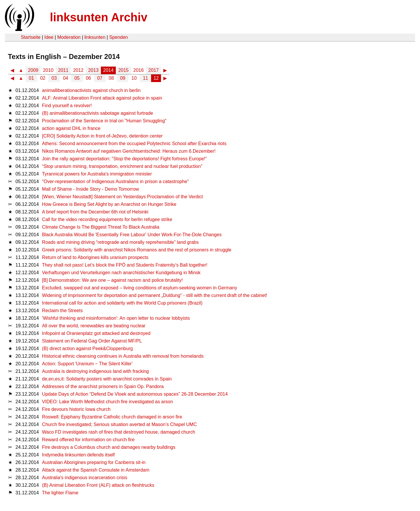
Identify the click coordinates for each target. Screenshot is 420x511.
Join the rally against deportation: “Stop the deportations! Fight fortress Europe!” (124, 159)
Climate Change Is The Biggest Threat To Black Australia (101, 227)
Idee (49, 37)
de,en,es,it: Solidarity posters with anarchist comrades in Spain (107, 379)
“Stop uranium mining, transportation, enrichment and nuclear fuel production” (122, 166)
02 (43, 78)
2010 (48, 70)
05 (77, 78)
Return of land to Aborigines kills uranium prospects (95, 257)
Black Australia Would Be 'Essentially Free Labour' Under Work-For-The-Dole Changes (132, 235)
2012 (78, 70)
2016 (139, 70)
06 (88, 78)
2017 (154, 70)
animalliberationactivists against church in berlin (91, 90)
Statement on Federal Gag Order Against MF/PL (92, 341)
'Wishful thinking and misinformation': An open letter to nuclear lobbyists (116, 318)
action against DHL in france (71, 128)
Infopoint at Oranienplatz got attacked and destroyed (96, 333)
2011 (63, 70)
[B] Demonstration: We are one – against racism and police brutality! (112, 280)
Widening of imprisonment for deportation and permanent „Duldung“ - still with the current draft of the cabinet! (155, 295)
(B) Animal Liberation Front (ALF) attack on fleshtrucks (98, 485)
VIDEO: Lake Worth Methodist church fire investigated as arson (107, 402)
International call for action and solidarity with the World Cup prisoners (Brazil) (122, 303)
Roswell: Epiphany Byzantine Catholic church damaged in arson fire (112, 417)
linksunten (95, 37)
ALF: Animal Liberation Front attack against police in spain (102, 98)
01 (32, 78)
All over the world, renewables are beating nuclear (94, 326)
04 (66, 78)
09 (123, 78)
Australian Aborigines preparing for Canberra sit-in (94, 462)
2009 (33, 70)
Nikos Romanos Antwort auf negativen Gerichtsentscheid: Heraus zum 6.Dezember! (129, 151)
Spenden (118, 37)
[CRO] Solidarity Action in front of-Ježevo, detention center (102, 136)
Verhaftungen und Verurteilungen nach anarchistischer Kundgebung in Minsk (121, 273)
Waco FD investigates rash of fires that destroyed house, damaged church (119, 432)
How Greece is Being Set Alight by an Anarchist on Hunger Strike (109, 204)
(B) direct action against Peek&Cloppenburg (87, 349)
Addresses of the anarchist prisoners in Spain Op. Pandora (103, 386)
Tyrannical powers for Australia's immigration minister (97, 174)
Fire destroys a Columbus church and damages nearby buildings (109, 447)
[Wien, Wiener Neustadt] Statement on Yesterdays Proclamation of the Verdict (122, 197)
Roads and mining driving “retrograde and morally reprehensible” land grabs (120, 242)
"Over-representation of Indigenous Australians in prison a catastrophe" (115, 181)
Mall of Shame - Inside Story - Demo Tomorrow (90, 189)
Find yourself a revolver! (67, 106)
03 (54, 78)
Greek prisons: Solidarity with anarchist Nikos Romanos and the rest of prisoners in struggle (137, 250)
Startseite (31, 37)
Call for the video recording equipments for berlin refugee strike (107, 219)
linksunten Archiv (99, 17)
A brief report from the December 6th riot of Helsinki (95, 212)
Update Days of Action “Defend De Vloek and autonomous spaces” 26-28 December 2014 (135, 394)
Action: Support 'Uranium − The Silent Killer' (87, 364)
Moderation (69, 37)
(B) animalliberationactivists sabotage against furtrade (98, 113)
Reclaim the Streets (62, 311)
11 (146, 78)
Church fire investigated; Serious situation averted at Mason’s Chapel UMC (119, 424)
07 (100, 78)
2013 (93, 70)
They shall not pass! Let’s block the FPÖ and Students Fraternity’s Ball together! (125, 265)
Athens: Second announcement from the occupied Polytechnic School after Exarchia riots (134, 144)
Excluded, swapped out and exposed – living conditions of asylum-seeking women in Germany (140, 288)
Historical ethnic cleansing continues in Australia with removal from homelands (123, 356)
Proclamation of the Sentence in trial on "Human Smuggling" (104, 121)
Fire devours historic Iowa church (76, 409)
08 (111, 78)
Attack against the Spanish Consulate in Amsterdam (96, 470)
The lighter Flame (60, 493)
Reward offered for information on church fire (88, 440)
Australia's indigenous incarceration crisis (85, 478)
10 (134, 78)
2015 (123, 70)
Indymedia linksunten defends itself (78, 455)
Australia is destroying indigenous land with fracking (95, 371)
